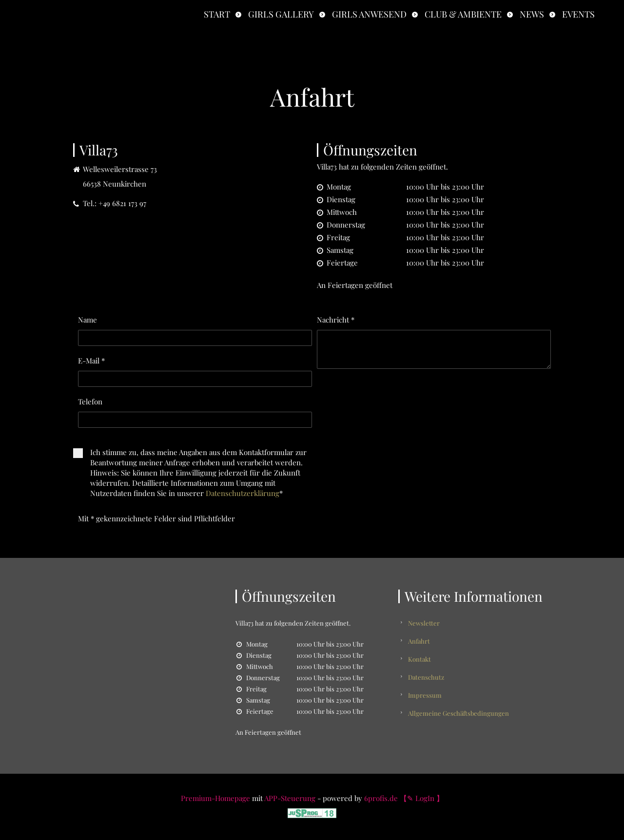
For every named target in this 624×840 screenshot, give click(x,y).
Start (217, 14)
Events (578, 14)
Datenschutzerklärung (243, 493)
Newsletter (424, 623)
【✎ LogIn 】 (422, 798)
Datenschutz (426, 677)
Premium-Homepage (215, 798)
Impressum (425, 695)
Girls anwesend (369, 14)
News (532, 14)
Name (88, 320)
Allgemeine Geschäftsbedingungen (458, 713)
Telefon (90, 401)
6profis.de (381, 798)
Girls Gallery (281, 14)
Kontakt (419, 659)
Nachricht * (336, 320)
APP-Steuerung (290, 798)
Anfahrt (419, 641)
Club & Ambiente (463, 14)
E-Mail (91, 361)
